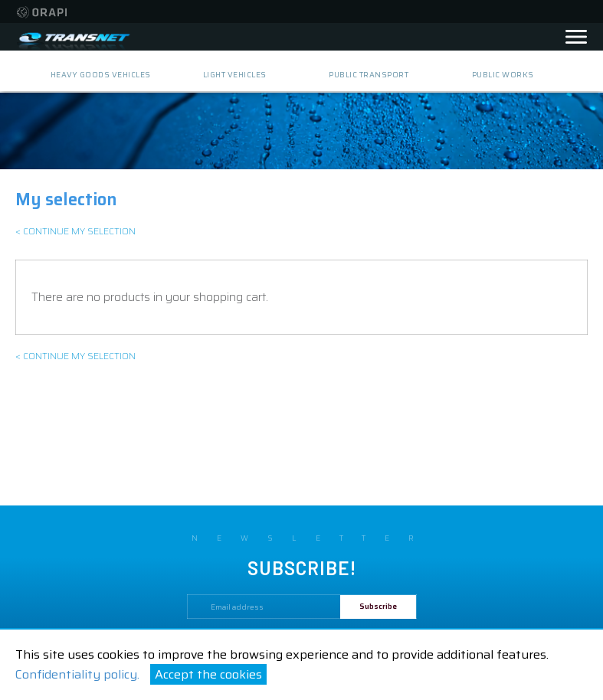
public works (503, 75)
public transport (369, 75)
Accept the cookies (208, 674)
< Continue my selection (75, 231)
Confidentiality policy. (77, 674)
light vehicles (235, 75)
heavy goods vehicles (101, 75)
